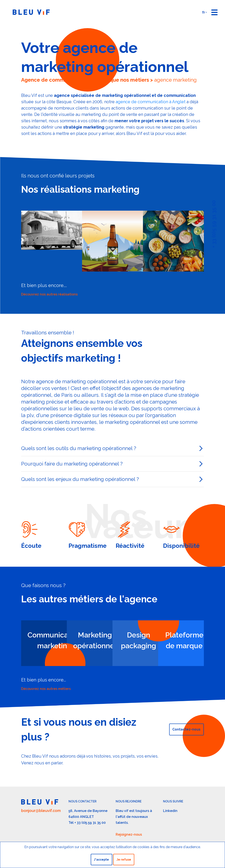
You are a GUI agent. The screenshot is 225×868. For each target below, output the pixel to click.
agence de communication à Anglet (151, 102)
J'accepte (101, 860)
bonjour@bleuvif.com (41, 811)
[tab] (112, 448)
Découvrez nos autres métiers (46, 689)
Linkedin (170, 811)
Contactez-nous (186, 729)
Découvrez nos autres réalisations (49, 294)
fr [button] (204, 12)
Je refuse (124, 860)
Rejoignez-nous (129, 834)
